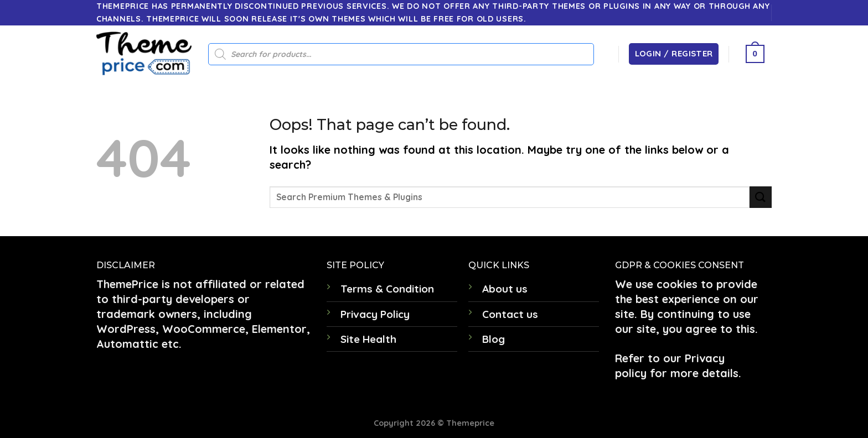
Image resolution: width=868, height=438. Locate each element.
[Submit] (761, 197)
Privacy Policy (375, 314)
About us (505, 289)
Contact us (510, 314)
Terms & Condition (387, 289)
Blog (494, 339)
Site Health (368, 339)
